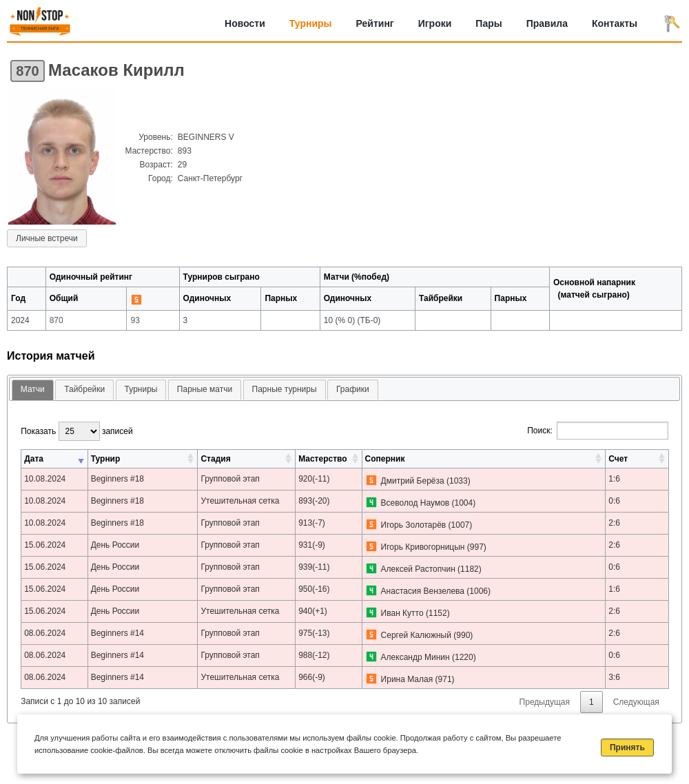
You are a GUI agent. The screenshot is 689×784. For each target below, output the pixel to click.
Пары (489, 23)
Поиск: (598, 431)
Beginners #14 (117, 633)
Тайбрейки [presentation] (84, 389)
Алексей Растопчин (418, 569)
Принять (627, 747)
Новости (245, 23)
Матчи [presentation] (33, 389)
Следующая (636, 702)
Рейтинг (375, 23)
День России (115, 545)
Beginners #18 (117, 479)
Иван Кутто (402, 613)
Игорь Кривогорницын (423, 547)
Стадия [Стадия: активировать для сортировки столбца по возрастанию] (215, 459)
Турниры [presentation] (141, 389)
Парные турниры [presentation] (285, 389)
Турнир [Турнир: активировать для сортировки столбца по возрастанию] (106, 459)
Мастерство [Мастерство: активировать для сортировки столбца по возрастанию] (322, 459)
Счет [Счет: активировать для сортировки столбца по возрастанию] (618, 459)
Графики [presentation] (353, 389)
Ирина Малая (407, 679)
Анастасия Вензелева (423, 591)
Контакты (615, 23)
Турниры (311, 23)
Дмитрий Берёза (413, 481)
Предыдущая (545, 702)
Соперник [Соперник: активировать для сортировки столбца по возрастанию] (385, 459)
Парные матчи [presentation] (205, 389)
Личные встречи (47, 238)
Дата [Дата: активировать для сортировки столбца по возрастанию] (34, 459)
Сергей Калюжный (416, 635)
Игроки (435, 23)
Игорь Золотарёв (414, 525)
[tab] (33, 390)
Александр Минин (415, 657)
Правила (547, 23)
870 (27, 71)
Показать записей (76, 431)
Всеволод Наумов (415, 503)
